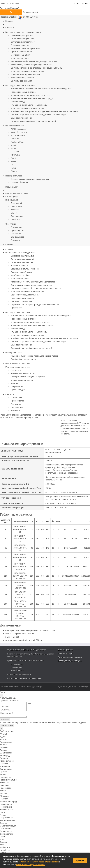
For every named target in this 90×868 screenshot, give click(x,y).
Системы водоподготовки (21, 415)
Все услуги (16, 370)
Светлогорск (6, 828)
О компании (16, 227)
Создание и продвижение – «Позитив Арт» (73, 687)
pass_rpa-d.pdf (12, 637)
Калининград (6, 777)
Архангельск (6, 742)
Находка (4, 799)
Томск (3, 839)
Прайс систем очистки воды (18, 364)
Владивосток (6, 753)
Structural (15, 139)
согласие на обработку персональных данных (38, 862)
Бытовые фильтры (19, 182)
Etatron (14, 171)
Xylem (14, 168)
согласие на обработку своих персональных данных (63, 722)
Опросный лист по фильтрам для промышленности (35, 304)
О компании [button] (11, 224)
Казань (3, 774)
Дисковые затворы (77, 415)
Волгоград (5, 755)
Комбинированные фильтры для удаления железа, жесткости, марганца (45, 111)
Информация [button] (12, 200)
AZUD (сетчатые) (19, 132)
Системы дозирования (21, 81)
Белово (3, 750)
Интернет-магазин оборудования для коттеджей (33, 121)
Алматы (4, 739)
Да (11, 12)
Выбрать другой (30, 12)
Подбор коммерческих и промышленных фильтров (35, 356)
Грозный (4, 764)
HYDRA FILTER (18, 135)
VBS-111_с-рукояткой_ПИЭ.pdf (20, 634)
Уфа (2, 845)
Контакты (10, 245)
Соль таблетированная (22, 118)
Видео (14, 213)
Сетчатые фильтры (65, 654)
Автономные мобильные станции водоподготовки (34, 61)
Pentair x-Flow (17, 142)
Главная (9, 21)
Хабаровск (5, 847)
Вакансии (15, 240)
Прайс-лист (16, 219)
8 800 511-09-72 (30, 17)
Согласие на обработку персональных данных (25, 678)
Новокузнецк (6, 804)
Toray (13, 148)
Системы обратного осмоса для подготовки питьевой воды (38, 115)
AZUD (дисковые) (19, 129)
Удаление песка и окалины (23, 92)
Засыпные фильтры (20, 45)
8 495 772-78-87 (81, 3)
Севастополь (6, 831)
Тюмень (4, 842)
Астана (3, 745)
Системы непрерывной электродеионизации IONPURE (37, 68)
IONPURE (15, 155)
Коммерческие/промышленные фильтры (30, 179)
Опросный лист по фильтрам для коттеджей (31, 348)
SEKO (14, 165)
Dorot (13, 158)
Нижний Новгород (8, 801)
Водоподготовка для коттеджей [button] (20, 85)
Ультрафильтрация (20, 58)
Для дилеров (17, 216)
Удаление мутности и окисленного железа (30, 95)
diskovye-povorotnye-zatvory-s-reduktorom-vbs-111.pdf (30, 630)
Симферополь (7, 834)
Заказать (5, 720)
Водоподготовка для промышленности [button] (23, 32)
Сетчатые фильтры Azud (22, 39)
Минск (3, 791)
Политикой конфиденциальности (31, 865)
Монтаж (14, 383)
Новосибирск (6, 807)
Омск (2, 812)
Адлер (3, 736)
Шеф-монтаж (17, 386)
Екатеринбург (6, 769)
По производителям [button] (15, 126)
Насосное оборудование (22, 78)
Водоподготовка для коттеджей (70, 661)
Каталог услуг (12, 197)
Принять (80, 860)
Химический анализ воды (23, 373)
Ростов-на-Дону (7, 820)
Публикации (16, 206)
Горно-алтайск (7, 761)
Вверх (3, 692)
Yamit (13, 145)
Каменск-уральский (9, 780)
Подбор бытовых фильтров (23, 359)
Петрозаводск (6, 818)
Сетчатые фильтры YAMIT (23, 42)
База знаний (17, 203)
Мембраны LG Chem (20, 55)
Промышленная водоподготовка (20, 253)
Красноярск (5, 788)
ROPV (14, 161)
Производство (17, 230)
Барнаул (4, 747)
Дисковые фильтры (65, 650)
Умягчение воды (18, 102)
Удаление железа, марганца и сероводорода (32, 98)
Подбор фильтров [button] (14, 176)
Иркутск (4, 772)
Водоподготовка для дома (18, 312)
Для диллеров (17, 237)
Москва (16, 3)
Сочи (2, 837)
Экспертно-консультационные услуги (28, 377)
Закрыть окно (7, 725)
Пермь (3, 815)
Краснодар (5, 785)
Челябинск (5, 850)
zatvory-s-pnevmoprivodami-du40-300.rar (24, 640)
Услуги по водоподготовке (17, 367)
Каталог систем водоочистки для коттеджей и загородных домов (41, 89)
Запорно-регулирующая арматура (51, 415)
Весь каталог (12, 187)
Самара (4, 823)
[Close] (1, 695)
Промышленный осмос (22, 52)
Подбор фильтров (14, 353)
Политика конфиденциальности (19, 674)
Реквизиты (16, 234)
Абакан (3, 734)
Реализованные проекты (17, 193)
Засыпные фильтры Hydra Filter (25, 48)
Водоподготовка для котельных (25, 74)
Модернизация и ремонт (22, 380)
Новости (15, 210)
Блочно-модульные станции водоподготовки (31, 65)
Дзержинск (5, 766)
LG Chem (15, 152)
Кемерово (5, 782)
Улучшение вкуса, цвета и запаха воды (29, 105)
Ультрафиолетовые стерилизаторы (27, 71)
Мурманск (5, 796)
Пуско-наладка (18, 390)
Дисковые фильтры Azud (22, 35)
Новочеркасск (6, 810)
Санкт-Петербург (8, 826)
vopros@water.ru (17, 670)
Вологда (4, 758)
